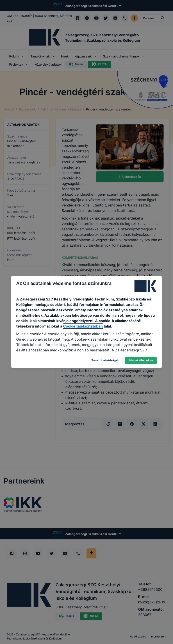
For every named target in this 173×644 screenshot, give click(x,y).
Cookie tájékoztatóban (83, 326)
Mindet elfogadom (141, 360)
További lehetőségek (105, 360)
